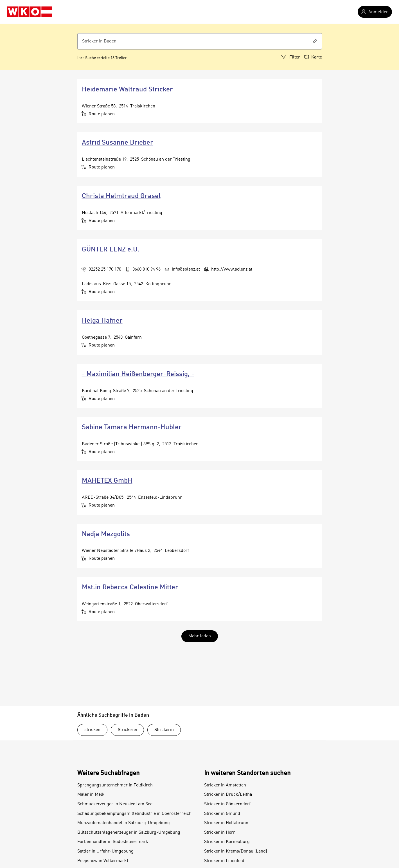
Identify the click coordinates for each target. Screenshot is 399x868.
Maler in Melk (91, 795)
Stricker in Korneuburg (227, 842)
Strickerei (127, 730)
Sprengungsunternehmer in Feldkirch (115, 785)
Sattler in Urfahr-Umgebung (105, 851)
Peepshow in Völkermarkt (103, 861)
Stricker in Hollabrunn (226, 823)
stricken (92, 730)
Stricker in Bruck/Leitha (228, 795)
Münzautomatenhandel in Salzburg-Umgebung (124, 823)
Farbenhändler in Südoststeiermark (113, 842)
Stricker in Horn (220, 833)
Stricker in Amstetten (225, 785)
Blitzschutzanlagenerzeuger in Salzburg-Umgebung (129, 833)
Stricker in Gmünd (222, 814)
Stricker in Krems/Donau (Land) (236, 851)
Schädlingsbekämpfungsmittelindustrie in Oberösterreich (134, 814)
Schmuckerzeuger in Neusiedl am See (115, 804)
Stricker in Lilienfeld (224, 861)
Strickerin (164, 730)
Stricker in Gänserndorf (227, 804)
